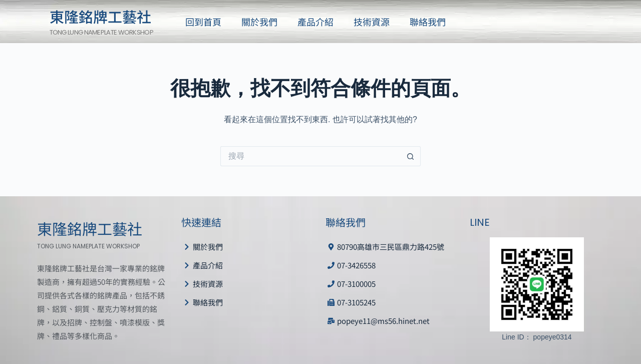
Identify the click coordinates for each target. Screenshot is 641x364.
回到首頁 (203, 22)
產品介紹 (315, 22)
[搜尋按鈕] (411, 156)
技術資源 (372, 22)
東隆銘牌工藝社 (100, 16)
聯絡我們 (428, 22)
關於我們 (259, 22)
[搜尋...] (310, 156)
